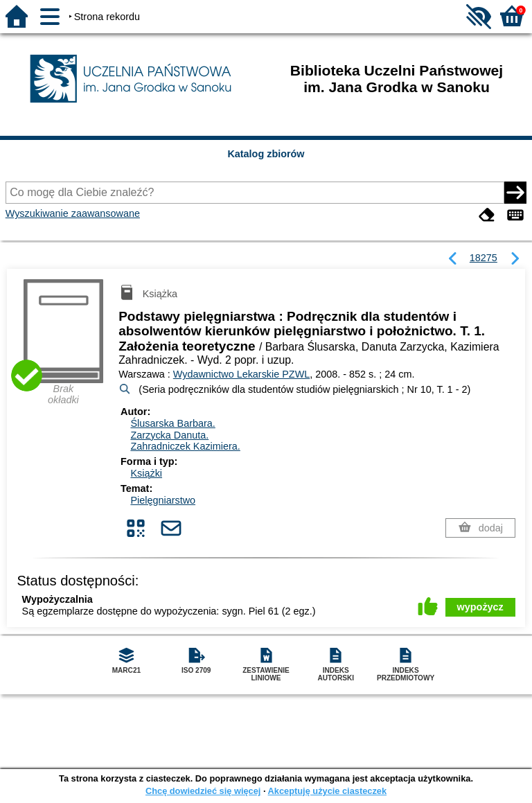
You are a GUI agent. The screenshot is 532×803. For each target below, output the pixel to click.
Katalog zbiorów (266, 154)
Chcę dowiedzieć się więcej (203, 791)
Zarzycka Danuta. (169, 435)
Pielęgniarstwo (163, 500)
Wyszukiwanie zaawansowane (73, 213)
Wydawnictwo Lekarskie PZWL (241, 374)
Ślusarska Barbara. (172, 423)
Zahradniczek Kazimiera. (185, 446)
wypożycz (480, 607)
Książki (146, 473)
